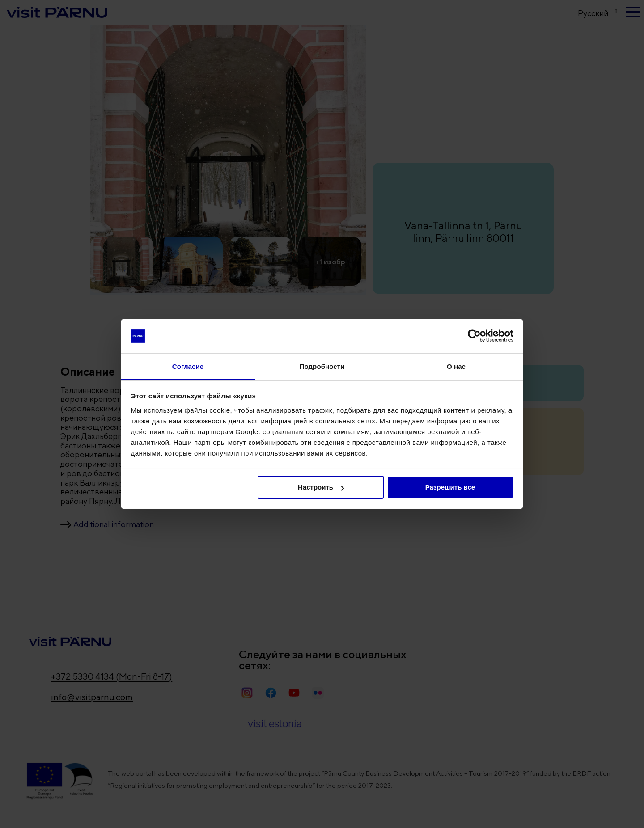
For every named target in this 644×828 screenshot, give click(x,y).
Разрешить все (450, 487)
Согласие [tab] (188, 366)
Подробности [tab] (322, 366)
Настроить (321, 487)
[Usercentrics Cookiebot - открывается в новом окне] (474, 336)
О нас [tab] (456, 366)
